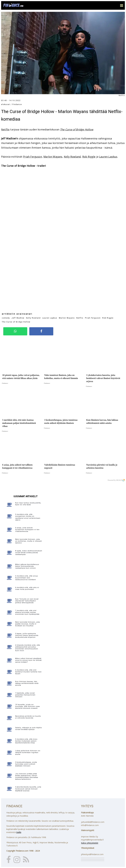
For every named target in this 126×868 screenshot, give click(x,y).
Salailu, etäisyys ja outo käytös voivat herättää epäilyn (29, 729)
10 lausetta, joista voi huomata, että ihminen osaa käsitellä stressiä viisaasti (27, 706)
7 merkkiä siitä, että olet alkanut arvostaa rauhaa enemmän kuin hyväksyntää (27, 612)
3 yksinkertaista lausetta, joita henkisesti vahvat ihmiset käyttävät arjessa (28, 789)
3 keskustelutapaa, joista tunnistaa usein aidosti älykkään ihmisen (26, 764)
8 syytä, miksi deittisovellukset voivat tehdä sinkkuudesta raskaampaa (29, 553)
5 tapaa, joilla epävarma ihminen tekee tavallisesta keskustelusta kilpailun (27, 635)
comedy (6, 318)
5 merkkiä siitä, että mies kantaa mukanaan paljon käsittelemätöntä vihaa (26, 741)
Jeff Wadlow (18, 318)
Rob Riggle (89, 157)
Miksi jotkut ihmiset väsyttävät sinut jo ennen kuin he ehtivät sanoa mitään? (28, 660)
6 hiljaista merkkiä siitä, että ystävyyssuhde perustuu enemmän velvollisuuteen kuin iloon (28, 648)
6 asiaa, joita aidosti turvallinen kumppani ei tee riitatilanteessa (27, 530)
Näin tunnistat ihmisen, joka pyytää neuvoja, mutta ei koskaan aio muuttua (28, 624)
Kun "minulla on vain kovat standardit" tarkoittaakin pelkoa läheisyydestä (27, 601)
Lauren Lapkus (108, 157)
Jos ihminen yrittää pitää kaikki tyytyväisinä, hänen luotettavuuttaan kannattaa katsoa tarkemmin (27, 777)
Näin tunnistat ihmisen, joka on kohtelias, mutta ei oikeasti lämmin (29, 541)
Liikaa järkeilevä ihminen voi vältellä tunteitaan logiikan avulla (28, 753)
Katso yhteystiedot (90, 843)
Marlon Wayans (53, 157)
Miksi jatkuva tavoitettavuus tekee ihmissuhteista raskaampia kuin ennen (27, 566)
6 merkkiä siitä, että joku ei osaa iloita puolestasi (27, 588)
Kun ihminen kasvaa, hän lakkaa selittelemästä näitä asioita (27, 683)
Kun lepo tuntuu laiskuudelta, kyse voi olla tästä (28, 504)
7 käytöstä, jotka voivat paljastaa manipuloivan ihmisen (25, 695)
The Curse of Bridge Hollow (77, 129)
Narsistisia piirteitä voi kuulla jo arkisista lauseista (28, 717)
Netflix (5, 129)
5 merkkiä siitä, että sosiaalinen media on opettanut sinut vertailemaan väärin (28, 517)
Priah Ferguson (33, 157)
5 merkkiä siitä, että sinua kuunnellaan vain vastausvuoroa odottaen (26, 578)
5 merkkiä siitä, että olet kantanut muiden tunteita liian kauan (28, 672)
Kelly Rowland (72, 157)
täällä (19, 832)
